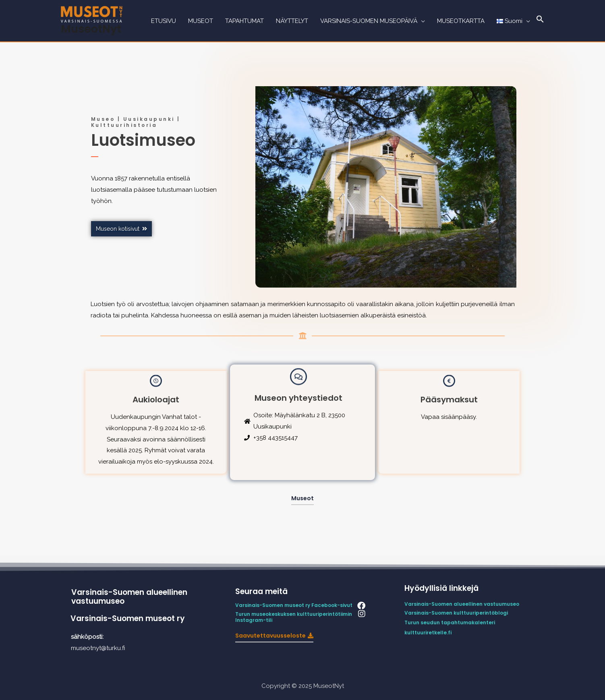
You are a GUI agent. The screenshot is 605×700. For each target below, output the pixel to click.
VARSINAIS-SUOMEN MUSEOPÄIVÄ (369, 21)
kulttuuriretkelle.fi (428, 633)
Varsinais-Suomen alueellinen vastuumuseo (129, 597)
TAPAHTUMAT (244, 21)
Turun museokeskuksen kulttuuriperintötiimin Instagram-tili (294, 617)
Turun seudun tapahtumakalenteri (450, 622)
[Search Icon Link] (540, 21)
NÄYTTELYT (292, 21)
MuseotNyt (91, 29)
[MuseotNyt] (92, 14)
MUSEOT (201, 21)
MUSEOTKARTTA (461, 21)
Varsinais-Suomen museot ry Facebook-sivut (294, 605)
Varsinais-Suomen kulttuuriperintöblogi (456, 613)
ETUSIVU (164, 21)
